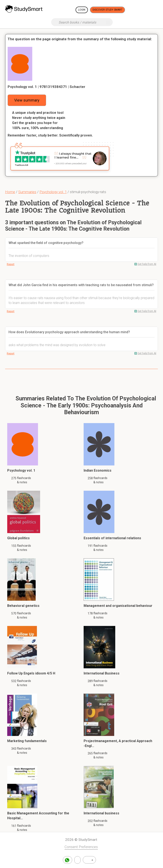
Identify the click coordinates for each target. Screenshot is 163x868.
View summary (27, 100)
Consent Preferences (81, 847)
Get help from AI (147, 264)
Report (11, 264)
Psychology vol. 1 (53, 192)
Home (10, 192)
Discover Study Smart (107, 10)
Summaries (27, 192)
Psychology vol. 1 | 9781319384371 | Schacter (46, 87)
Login (82, 10)
